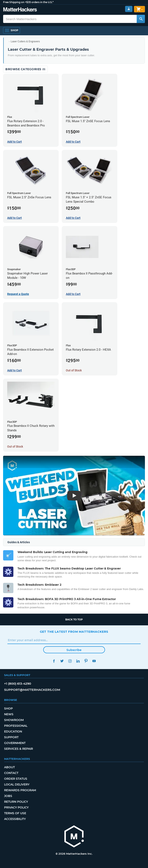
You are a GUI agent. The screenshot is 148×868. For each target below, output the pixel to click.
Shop (8, 708)
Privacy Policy (16, 807)
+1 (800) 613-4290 (18, 684)
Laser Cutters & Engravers (25, 41)
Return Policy (16, 802)
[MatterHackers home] (74, 837)
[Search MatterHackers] (141, 19)
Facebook (54, 661)
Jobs (8, 796)
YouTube (94, 661)
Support (11, 737)
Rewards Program (20, 790)
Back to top (74, 619)
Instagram (70, 661)
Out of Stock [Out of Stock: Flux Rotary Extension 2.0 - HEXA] (74, 370)
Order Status (16, 779)
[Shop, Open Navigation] (12, 30)
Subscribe (74, 650)
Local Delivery (17, 784)
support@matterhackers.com (32, 690)
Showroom (14, 720)
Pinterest (86, 661)
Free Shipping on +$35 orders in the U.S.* (28, 2)
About (9, 767)
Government (15, 743)
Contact (11, 773)
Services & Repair (19, 749)
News (9, 714)
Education (13, 731)
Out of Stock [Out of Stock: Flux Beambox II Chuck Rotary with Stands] (15, 447)
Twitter (62, 661)
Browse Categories (25, 69)
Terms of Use (15, 813)
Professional (16, 726)
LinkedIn (78, 661)
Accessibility (15, 819)
